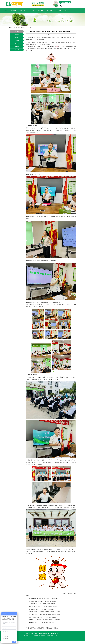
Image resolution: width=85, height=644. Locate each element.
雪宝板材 (18, 28)
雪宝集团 (13, 10)
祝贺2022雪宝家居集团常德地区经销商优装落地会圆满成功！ (44, 627)
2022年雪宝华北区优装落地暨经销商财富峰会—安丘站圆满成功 (44, 604)
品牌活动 (17, 40)
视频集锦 (17, 47)
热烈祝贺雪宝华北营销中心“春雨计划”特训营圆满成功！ (42, 609)
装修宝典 (17, 37)
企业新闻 (29, 28)
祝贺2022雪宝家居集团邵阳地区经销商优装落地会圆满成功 (44, 629)
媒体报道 (17, 34)
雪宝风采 (41, 10)
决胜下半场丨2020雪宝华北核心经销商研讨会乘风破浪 (42, 622)
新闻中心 (23, 28)
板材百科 (17, 44)
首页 (6, 10)
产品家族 (31, 10)
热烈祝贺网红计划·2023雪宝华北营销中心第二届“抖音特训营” (43, 599)
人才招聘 (68, 10)
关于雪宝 (50, 10)
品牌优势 (22, 10)
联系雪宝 (59, 10)
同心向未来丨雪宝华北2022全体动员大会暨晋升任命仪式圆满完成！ (45, 614)
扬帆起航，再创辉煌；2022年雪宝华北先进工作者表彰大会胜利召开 (45, 612)
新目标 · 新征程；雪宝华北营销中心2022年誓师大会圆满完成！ (44, 617)
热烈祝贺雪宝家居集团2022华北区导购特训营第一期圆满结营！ (44, 601)
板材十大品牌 (39, 635)
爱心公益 (17, 50)
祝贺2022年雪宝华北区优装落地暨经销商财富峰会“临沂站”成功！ (44, 606)
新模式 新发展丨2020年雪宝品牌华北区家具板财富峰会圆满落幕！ (44, 620)
